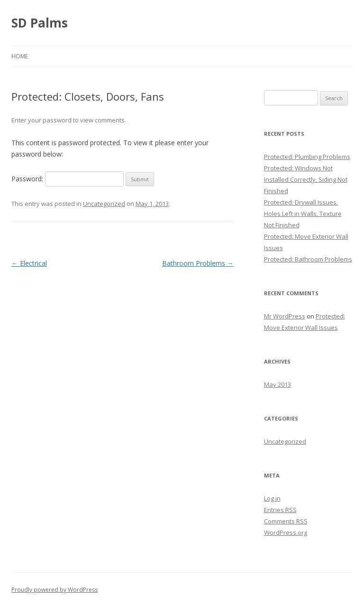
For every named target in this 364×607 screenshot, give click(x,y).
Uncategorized (104, 204)
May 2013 (278, 384)
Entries (280, 510)
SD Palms (40, 23)
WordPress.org (286, 532)
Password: (68, 179)
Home (20, 56)
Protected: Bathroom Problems (308, 259)
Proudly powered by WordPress (55, 590)
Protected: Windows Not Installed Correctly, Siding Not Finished (306, 179)
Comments (286, 521)
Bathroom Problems (198, 263)
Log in (272, 498)
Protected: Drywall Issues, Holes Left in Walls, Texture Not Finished (303, 214)
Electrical (29, 263)
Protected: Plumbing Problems (307, 157)
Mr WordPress (285, 316)
